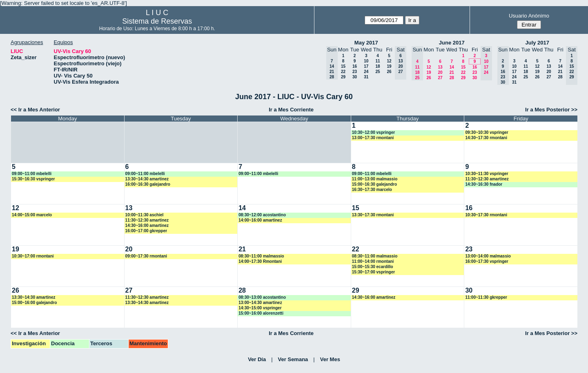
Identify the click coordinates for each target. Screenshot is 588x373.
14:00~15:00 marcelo (32, 215)
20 (440, 72)
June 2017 (452, 43)
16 (355, 66)
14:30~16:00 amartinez (147, 225)
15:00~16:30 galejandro (374, 184)
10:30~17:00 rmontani (33, 256)
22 (343, 72)
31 (366, 77)
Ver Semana (293, 359)
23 (355, 72)
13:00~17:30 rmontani (373, 138)
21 (452, 72)
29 (343, 77)
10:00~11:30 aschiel (145, 215)
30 (355, 77)
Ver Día (257, 359)
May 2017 (366, 43)
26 (389, 72)
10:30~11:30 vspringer (487, 174)
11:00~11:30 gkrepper (486, 297)
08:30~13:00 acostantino (262, 297)
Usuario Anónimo (529, 16)
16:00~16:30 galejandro (148, 184)
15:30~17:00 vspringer (373, 272)
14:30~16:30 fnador (484, 184)
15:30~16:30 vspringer (33, 179)
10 (366, 61)
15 (343, 66)
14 (452, 67)
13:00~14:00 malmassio (488, 256)
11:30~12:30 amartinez (487, 179)
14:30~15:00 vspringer (260, 308)
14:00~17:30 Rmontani (260, 261)
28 (452, 78)
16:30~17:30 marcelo (372, 190)
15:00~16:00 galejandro (34, 303)
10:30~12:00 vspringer (373, 132)
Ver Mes (330, 359)
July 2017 (537, 43)
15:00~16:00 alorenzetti (261, 313)
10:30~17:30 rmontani (486, 215)
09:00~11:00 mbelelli (32, 174)
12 (389, 61)
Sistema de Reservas (157, 21)
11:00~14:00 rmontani (373, 261)
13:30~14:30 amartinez (147, 179)
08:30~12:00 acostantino (262, 215)
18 (378, 66)
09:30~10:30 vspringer (487, 132)
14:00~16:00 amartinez (260, 220)
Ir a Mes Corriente (291, 110)
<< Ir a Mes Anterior (35, 110)
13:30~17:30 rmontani (373, 215)
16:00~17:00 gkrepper (146, 231)
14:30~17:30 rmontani (486, 138)
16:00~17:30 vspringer (487, 261)
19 (389, 66)
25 (378, 72)
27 (440, 78)
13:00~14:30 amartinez (260, 303)
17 (366, 66)
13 (440, 67)
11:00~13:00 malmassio (375, 179)
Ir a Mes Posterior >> (551, 110)
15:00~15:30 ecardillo (373, 267)
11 (378, 61)
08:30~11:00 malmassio (261, 256)
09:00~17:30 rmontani (146, 256)
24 (366, 72)
